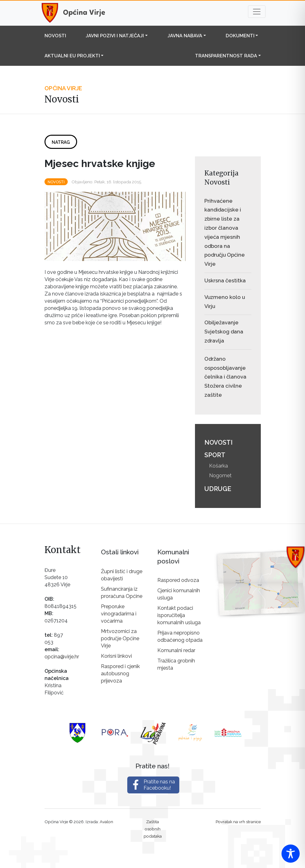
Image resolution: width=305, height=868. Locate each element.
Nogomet (220, 476)
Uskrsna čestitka (225, 280)
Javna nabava (185, 36)
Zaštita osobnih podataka (153, 829)
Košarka (218, 466)
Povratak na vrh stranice (238, 822)
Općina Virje (79, 13)
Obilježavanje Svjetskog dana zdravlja (224, 332)
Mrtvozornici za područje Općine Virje (120, 638)
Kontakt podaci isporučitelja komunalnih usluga (179, 615)
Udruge (218, 489)
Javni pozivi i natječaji (115, 36)
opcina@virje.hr (62, 657)
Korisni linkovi (116, 656)
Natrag (61, 142)
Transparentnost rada (226, 56)
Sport (215, 455)
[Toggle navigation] (257, 12)
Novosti (55, 36)
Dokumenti (240, 36)
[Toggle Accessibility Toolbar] (291, 854)
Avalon (106, 822)
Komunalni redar (176, 650)
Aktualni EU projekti (72, 56)
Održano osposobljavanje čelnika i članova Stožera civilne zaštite (225, 377)
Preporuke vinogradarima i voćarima (119, 614)
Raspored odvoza (178, 580)
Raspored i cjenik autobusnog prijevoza (120, 674)
